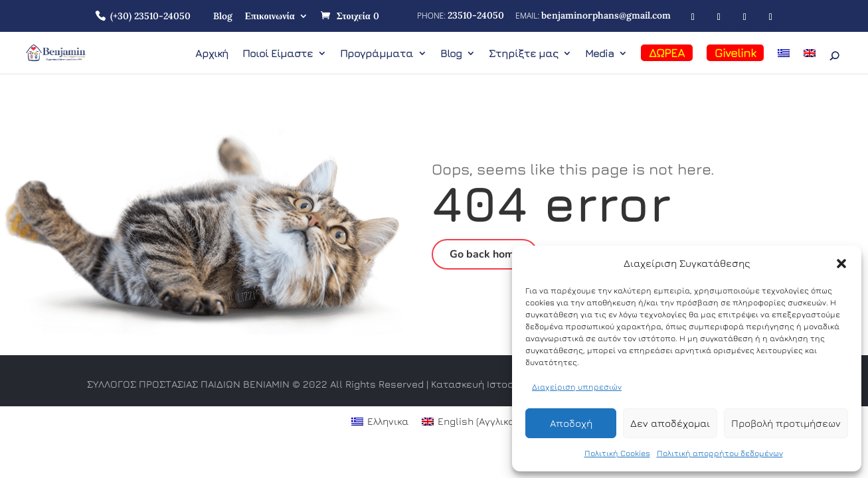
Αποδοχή (571, 423)
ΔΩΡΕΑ (667, 53)
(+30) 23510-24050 (150, 16)
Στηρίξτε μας (523, 54)
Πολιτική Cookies (617, 453)
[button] (841, 264)
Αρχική (212, 54)
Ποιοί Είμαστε (278, 54)
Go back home (485, 254)
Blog (223, 16)
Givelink (735, 53)
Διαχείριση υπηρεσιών (577, 387)
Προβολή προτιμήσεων (786, 423)
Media (599, 54)
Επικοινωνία (270, 16)
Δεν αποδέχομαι (670, 423)
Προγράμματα (377, 54)
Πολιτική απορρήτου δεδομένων (720, 453)
